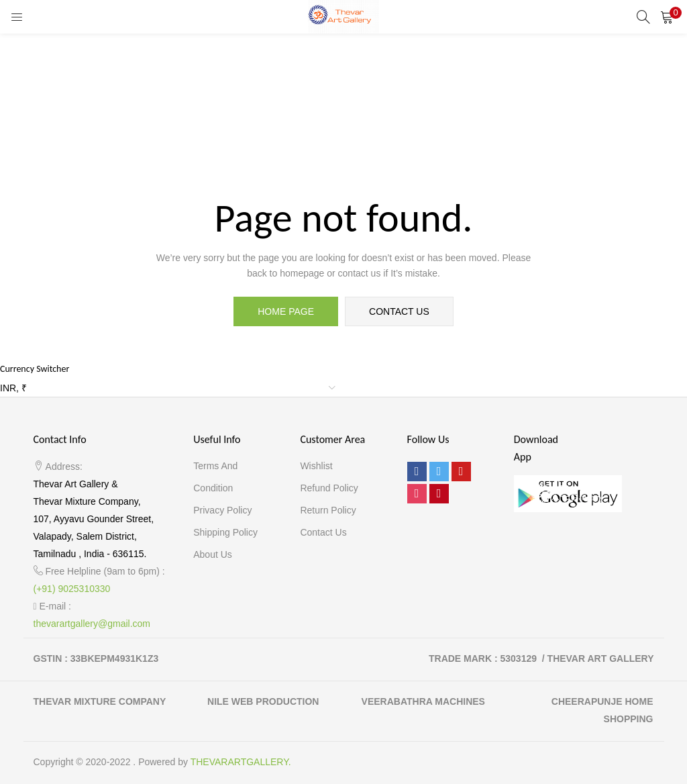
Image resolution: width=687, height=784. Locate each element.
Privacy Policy (222, 510)
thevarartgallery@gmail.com (92, 624)
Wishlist (316, 466)
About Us (213, 554)
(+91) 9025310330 (72, 589)
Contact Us (323, 532)
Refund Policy (329, 488)
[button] (667, 17)
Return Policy (328, 510)
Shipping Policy (225, 532)
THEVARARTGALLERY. (241, 762)
